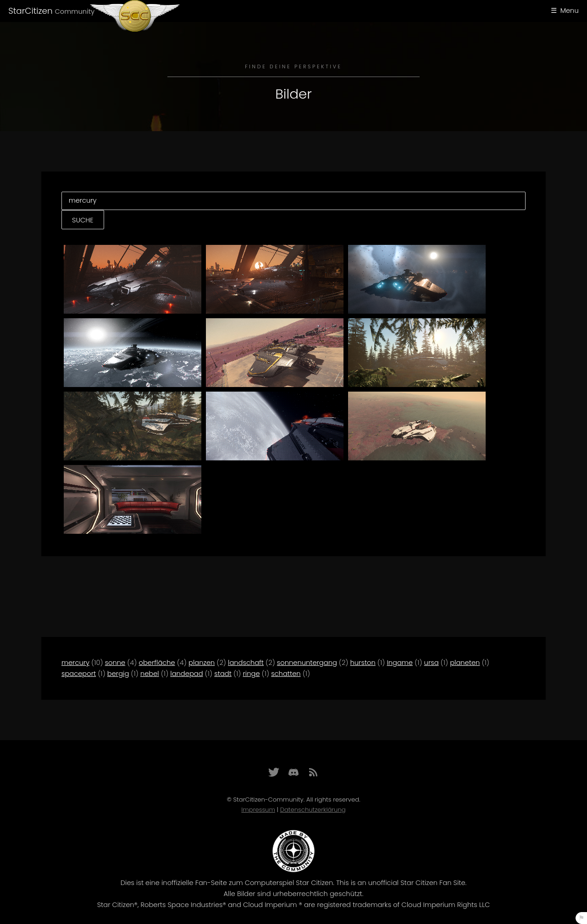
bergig (118, 674)
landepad (186, 674)
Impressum (258, 810)
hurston (363, 663)
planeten (465, 663)
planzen (202, 663)
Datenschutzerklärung (313, 810)
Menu (570, 11)
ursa (432, 663)
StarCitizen (51, 11)
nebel (150, 674)
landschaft (246, 663)
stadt (223, 674)
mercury (75, 663)
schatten (286, 674)
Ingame (400, 663)
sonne (115, 663)
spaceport (79, 674)
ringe (252, 674)
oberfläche (157, 663)
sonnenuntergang (307, 663)
